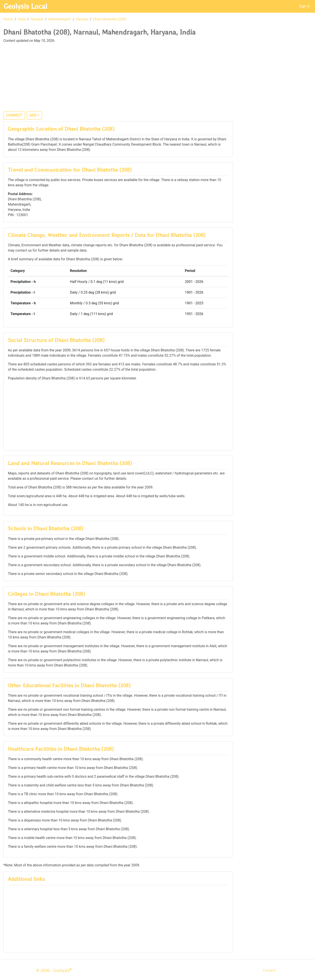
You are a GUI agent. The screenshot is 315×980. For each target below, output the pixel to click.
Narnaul (82, 19)
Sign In (304, 6)
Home (8, 19)
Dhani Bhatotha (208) (110, 19)
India (22, 19)
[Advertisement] (157, 80)
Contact (269, 970)
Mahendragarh (60, 19)
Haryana (37, 19)
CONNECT (14, 115)
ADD (33, 115)
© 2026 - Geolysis (54, 970)
